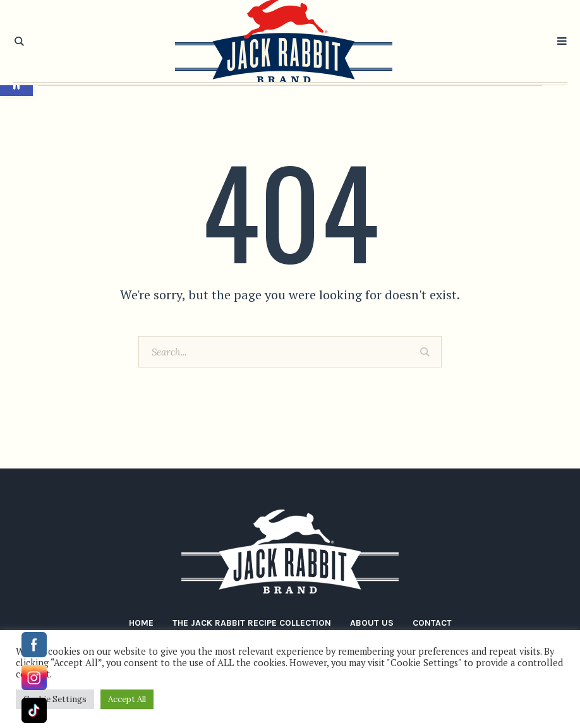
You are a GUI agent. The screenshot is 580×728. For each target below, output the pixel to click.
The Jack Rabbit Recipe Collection (252, 623)
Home (141, 623)
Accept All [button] (127, 699)
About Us (372, 623)
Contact (432, 623)
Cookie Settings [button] (55, 699)
